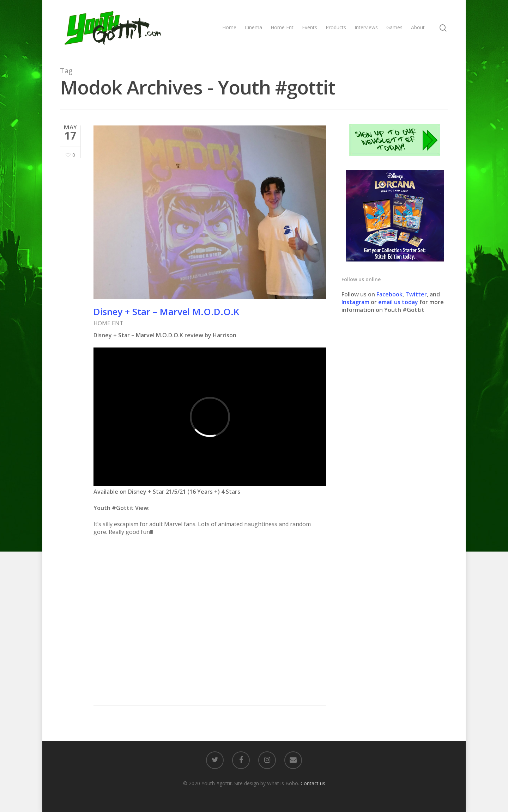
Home (229, 27)
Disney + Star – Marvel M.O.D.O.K (166, 312)
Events (310, 27)
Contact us (313, 783)
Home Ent (282, 27)
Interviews (366, 27)
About (418, 27)
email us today (398, 302)
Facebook (389, 294)
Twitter (416, 294)
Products (336, 27)
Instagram (356, 302)
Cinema (253, 27)
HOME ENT (108, 323)
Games (394, 27)
